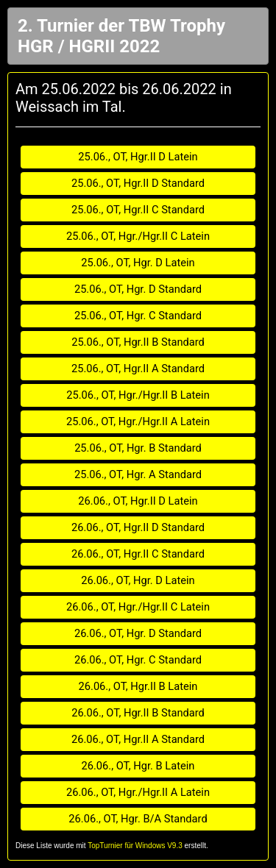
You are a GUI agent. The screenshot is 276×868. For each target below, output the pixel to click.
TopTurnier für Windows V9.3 (135, 846)
